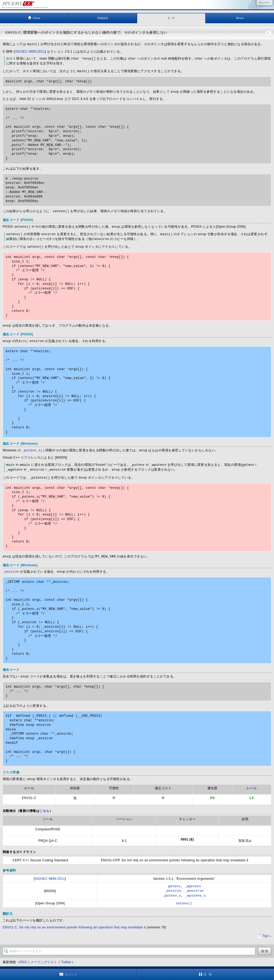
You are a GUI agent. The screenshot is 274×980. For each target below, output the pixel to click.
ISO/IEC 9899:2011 (30, 51)
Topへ (267, 930)
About (240, 18)
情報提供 (103, 18)
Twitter (66, 956)
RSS (23, 956)
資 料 (171, 18)
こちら (44, 806)
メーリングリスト (44, 956)
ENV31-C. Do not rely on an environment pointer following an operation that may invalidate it (74, 921)
